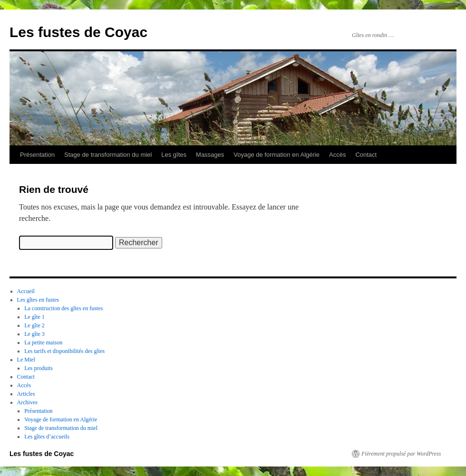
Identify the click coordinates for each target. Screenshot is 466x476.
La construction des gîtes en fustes (63, 308)
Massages (210, 155)
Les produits (39, 368)
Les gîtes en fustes (38, 300)
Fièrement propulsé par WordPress (401, 454)
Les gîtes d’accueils (47, 437)
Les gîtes (174, 155)
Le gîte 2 (34, 325)
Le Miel (26, 360)
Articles (26, 394)
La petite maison (43, 343)
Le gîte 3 (34, 334)
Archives (27, 402)
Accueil (26, 291)
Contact (366, 155)
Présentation (37, 155)
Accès (337, 155)
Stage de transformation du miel (108, 155)
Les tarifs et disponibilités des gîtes (64, 351)
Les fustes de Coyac (78, 32)
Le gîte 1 (34, 317)
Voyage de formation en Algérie (277, 155)
